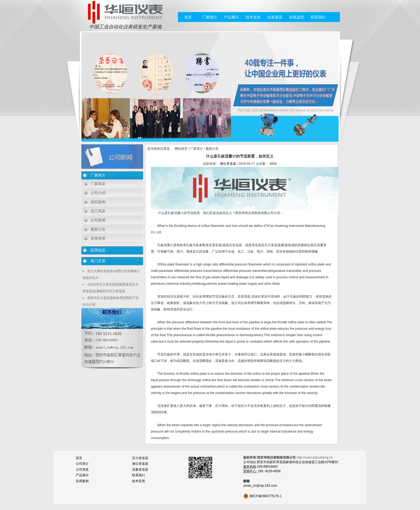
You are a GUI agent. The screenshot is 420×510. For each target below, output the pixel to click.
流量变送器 (140, 470)
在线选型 (297, 17)
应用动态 (98, 250)
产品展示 (231, 17)
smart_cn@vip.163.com (260, 486)
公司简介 (82, 464)
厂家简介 (210, 17)
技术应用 (138, 481)
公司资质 (82, 470)
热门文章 (98, 261)
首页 (188, 17)
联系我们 (318, 17)
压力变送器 (140, 458)
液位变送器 (228, 164)
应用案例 (82, 481)
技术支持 (253, 17)
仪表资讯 (275, 17)
